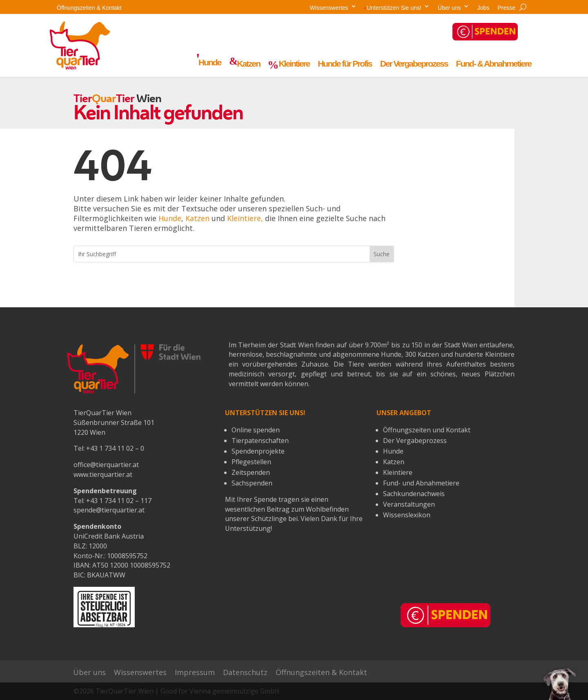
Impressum (195, 672)
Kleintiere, (245, 218)
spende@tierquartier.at (109, 510)
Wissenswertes (329, 8)
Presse (506, 8)
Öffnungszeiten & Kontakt (89, 8)
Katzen (197, 218)
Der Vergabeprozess (414, 64)
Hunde (170, 218)
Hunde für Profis (345, 64)
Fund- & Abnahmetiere (494, 64)
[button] (560, 684)
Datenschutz (245, 672)
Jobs (483, 8)
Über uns (449, 8)
